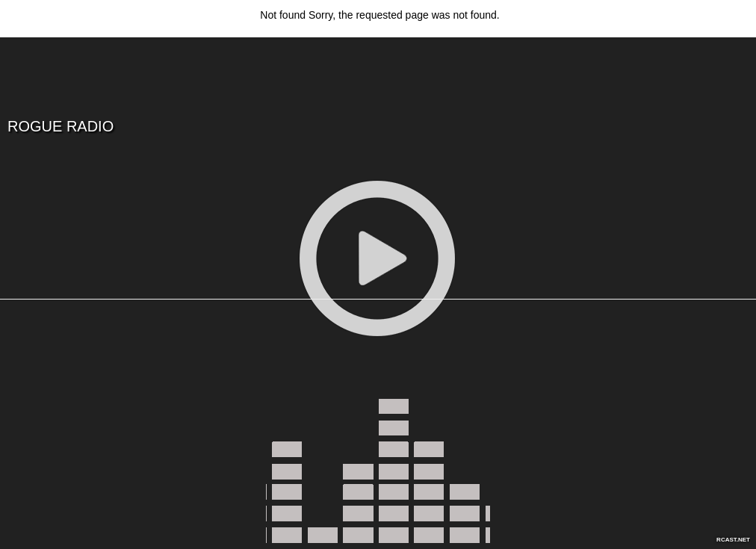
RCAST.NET (733, 540)
